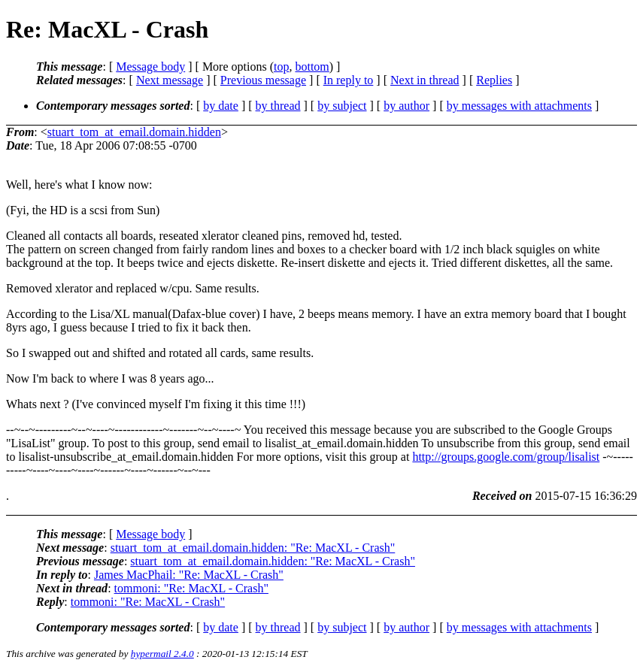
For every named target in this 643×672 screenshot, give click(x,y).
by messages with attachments (519, 106)
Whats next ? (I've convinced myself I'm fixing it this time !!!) (156, 404)
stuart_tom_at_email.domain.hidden (134, 132)
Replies (494, 80)
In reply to (349, 80)
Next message (170, 80)
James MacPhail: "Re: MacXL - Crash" (189, 575)
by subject (342, 106)
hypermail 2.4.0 (162, 654)
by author (406, 106)
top (281, 67)
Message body (150, 67)
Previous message (263, 80)
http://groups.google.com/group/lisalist (506, 457)
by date (221, 106)
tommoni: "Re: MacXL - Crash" (191, 588)
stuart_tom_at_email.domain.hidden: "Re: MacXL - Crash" (253, 548)
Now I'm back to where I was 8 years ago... (110, 378)
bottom (312, 67)
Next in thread (425, 80)
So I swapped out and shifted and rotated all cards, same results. (160, 353)
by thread (278, 106)
